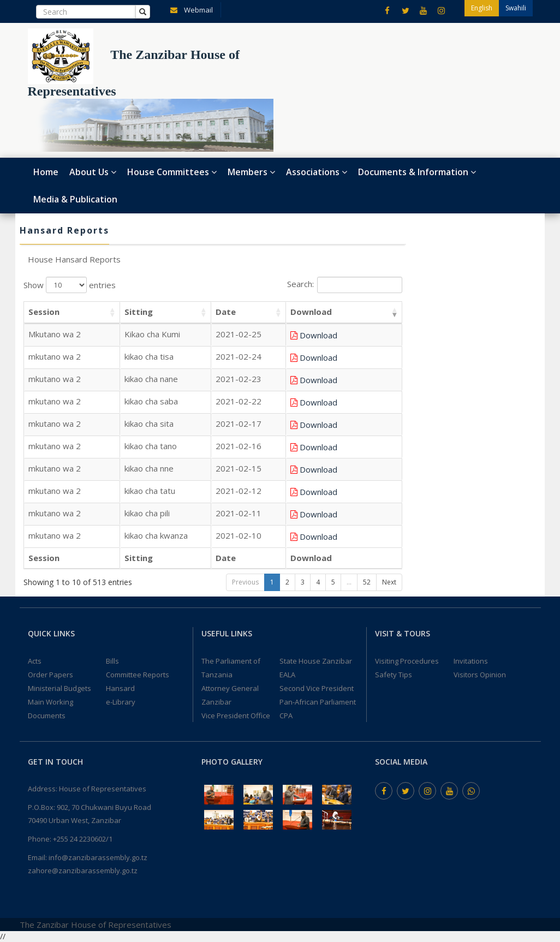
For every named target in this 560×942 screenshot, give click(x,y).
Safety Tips (394, 675)
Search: (345, 285)
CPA (286, 716)
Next (389, 582)
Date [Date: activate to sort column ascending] (268, 312)
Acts (35, 661)
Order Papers (50, 675)
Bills (112, 661)
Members (251, 172)
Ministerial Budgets (59, 688)
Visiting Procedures (407, 661)
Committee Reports (138, 675)
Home (46, 172)
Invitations (471, 661)
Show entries (70, 285)
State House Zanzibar (316, 661)
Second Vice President (317, 688)
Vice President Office (236, 716)
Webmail (189, 9)
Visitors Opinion (480, 675)
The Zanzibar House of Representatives (96, 925)
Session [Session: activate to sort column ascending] (44, 312)
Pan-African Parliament (318, 702)
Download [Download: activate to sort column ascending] (349, 312)
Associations (317, 172)
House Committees (172, 172)
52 (367, 582)
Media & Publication (75, 199)
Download (357, 335)
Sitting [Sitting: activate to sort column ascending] (128, 312)
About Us (93, 172)
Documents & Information (417, 172)
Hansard (120, 688)
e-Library (121, 702)
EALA (287, 675)
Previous (245, 582)
